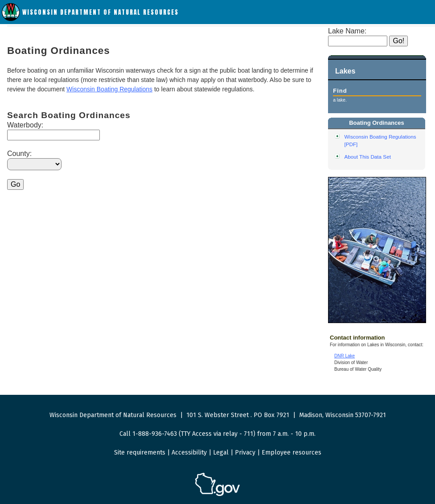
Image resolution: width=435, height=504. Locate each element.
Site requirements (140, 453)
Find (340, 91)
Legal (221, 453)
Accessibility (189, 453)
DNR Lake (345, 356)
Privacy (245, 453)
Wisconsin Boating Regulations (109, 89)
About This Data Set (368, 157)
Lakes (345, 71)
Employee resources (291, 453)
